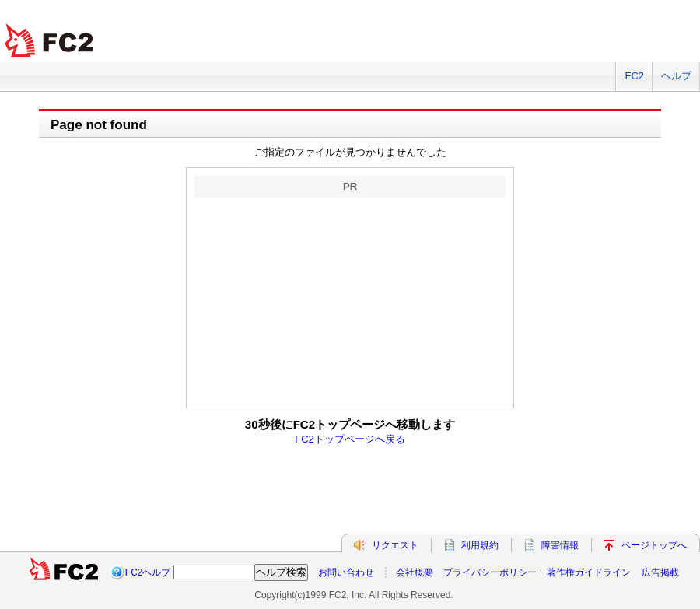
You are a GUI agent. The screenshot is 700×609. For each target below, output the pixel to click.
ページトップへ (654, 545)
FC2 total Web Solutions (51, 41)
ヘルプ (676, 76)
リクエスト (395, 545)
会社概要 (415, 572)
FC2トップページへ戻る (350, 439)
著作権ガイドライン (589, 572)
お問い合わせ (346, 572)
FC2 (634, 76)
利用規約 (480, 545)
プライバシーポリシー (490, 572)
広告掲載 (660, 572)
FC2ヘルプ (148, 572)
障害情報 (560, 545)
